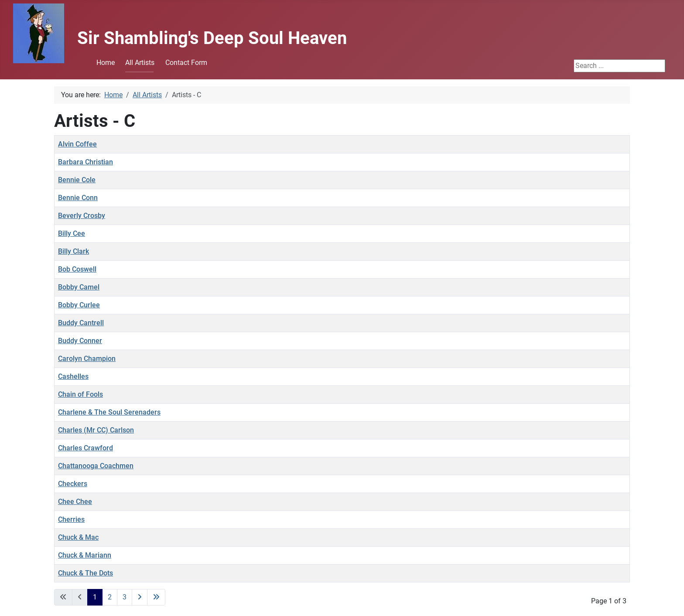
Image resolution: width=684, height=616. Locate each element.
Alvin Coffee (77, 144)
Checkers (73, 484)
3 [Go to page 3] (125, 597)
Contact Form (186, 63)
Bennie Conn (78, 198)
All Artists (140, 63)
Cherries (71, 519)
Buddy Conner (80, 341)
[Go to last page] (156, 597)
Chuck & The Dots (85, 573)
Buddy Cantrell (81, 323)
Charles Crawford (85, 448)
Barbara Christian (85, 162)
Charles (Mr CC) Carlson (96, 430)
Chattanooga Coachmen (96, 466)
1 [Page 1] (95, 597)
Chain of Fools (80, 394)
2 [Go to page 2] (110, 597)
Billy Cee (72, 233)
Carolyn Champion (87, 359)
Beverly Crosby (82, 216)
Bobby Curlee (79, 305)
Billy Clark (74, 251)
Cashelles (73, 376)
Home (106, 63)
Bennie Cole (77, 180)
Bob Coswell (77, 269)
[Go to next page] (140, 597)
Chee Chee (75, 502)
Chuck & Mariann (85, 555)
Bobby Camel (79, 287)
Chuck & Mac (78, 537)
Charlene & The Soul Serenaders (109, 412)
